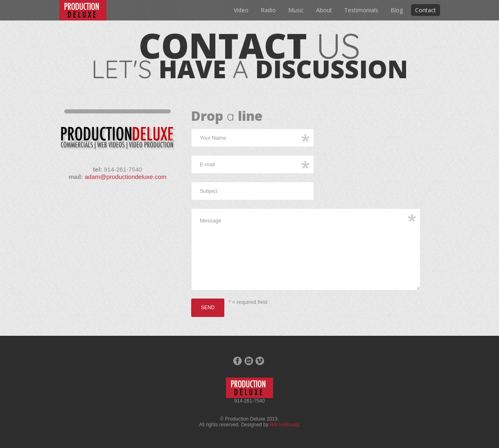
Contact (426, 10)
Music (296, 10)
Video (241, 10)
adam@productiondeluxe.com (126, 177)
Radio (268, 10)
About (324, 10)
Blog (397, 10)
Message (306, 249)
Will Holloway (284, 425)
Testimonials (361, 10)
